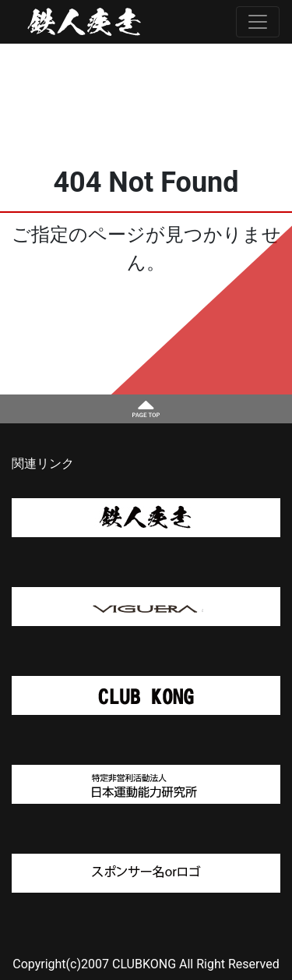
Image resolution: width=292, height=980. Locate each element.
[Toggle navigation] (258, 22)
